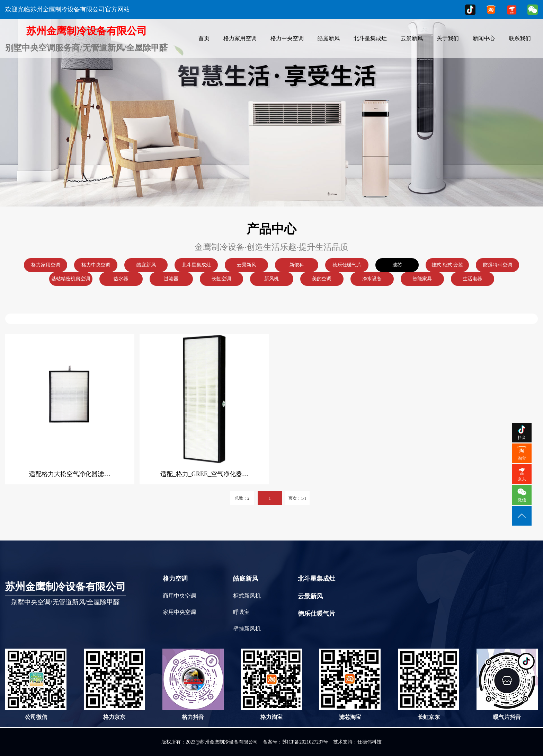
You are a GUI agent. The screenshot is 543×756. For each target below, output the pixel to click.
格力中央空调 (287, 38)
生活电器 (472, 279)
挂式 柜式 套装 (447, 265)
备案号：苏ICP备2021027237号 (296, 742)
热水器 (121, 279)
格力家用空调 (240, 38)
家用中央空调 (179, 612)
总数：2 (242, 498)
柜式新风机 (247, 596)
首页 (204, 38)
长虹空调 (221, 279)
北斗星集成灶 (370, 38)
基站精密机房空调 (71, 279)
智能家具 (422, 279)
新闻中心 (484, 38)
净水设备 (372, 279)
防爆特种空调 (498, 265)
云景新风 (412, 38)
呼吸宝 (241, 612)
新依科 (297, 265)
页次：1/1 (297, 498)
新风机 (271, 279)
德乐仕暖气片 (347, 265)
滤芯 (397, 265)
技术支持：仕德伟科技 (357, 742)
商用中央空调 (179, 596)
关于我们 (448, 38)
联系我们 (520, 38)
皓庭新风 (329, 38)
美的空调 (322, 279)
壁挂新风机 (247, 629)
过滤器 (171, 279)
